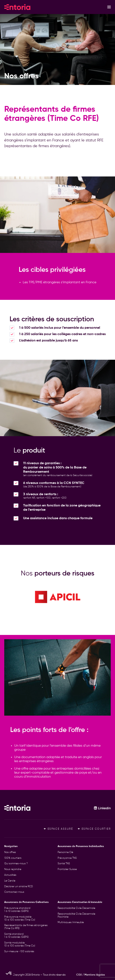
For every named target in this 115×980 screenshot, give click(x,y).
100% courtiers (13, 858)
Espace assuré (58, 829)
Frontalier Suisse (67, 869)
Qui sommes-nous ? (16, 864)
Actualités (10, 875)
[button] (9, 973)
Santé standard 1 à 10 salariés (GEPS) (16, 936)
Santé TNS (64, 864)
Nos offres (10, 852)
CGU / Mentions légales (91, 975)
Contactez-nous (14, 892)
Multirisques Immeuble (71, 922)
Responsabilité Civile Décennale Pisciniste (76, 915)
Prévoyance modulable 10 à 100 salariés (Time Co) (20, 918)
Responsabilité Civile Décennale (76, 908)
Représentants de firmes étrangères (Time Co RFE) (26, 927)
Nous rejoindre (13, 869)
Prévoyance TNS (67, 858)
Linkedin (102, 808)
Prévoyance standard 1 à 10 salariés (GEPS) (17, 910)
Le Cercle (10, 881)
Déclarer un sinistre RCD (19, 887)
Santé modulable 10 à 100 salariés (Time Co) (20, 944)
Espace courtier (94, 829)
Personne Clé (65, 852)
